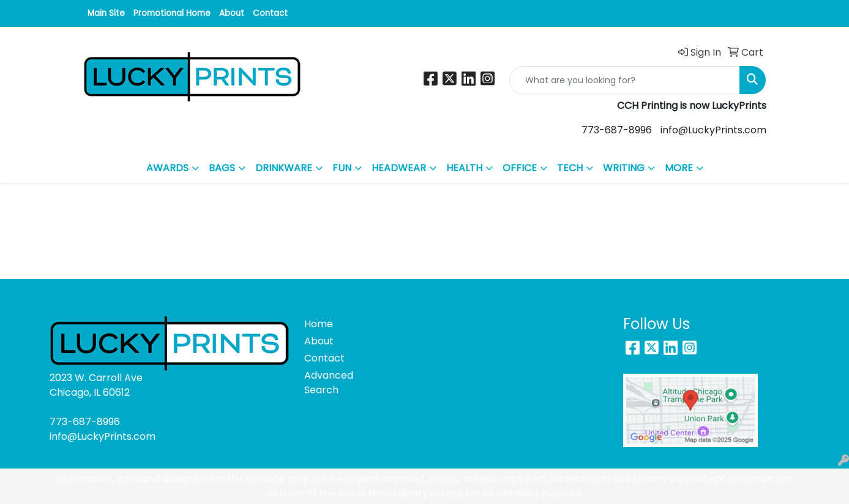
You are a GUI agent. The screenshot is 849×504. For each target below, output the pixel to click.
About (232, 13)
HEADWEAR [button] (399, 168)
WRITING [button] (624, 168)
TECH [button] (570, 168)
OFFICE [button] (520, 168)
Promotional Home (172, 13)
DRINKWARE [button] (284, 168)
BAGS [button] (222, 168)
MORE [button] (679, 168)
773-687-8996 (617, 130)
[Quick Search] (625, 80)
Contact (270, 13)
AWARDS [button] (167, 168)
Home (319, 324)
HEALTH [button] (464, 168)
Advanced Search (329, 383)
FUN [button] (342, 168)
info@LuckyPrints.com (713, 130)
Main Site (106, 13)
